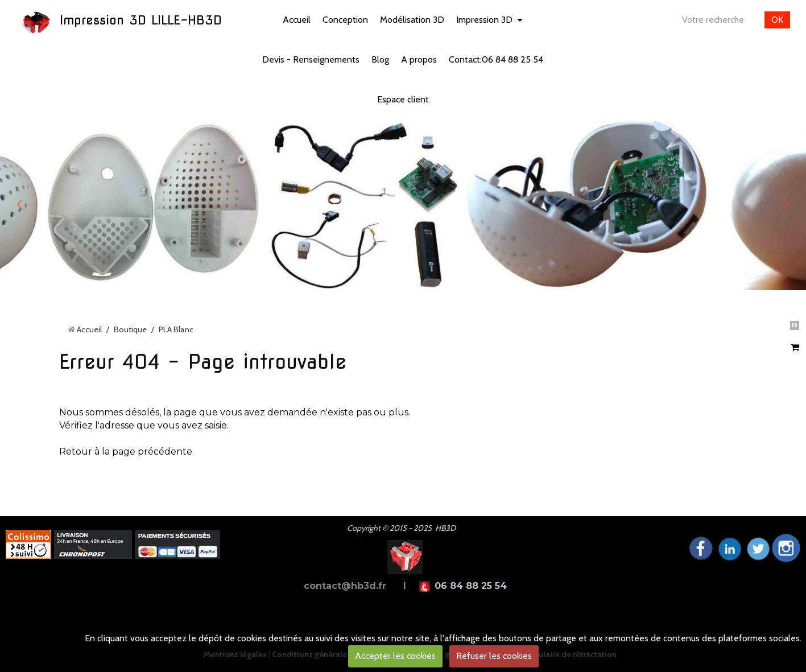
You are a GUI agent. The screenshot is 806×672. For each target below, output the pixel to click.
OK (777, 20)
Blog (380, 59)
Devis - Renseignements (311, 59)
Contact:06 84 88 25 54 (496, 59)
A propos (419, 59)
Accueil (297, 20)
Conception (345, 20)
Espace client (403, 99)
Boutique (130, 329)
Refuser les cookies (494, 656)
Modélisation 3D (412, 20)
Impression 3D (484, 20)
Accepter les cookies (395, 656)
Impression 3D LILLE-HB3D (141, 20)
